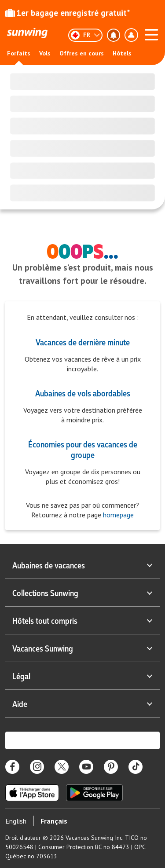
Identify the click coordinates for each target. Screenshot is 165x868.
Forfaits (19, 53)
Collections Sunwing (82, 593)
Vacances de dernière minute (83, 342)
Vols (45, 53)
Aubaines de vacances (82, 565)
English (16, 821)
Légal (82, 676)
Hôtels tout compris (82, 620)
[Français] (85, 35)
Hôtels (122, 53)
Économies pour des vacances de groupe (83, 449)
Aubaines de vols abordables (83, 393)
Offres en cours (82, 53)
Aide (82, 703)
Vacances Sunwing (82, 648)
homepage (117, 515)
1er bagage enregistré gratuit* (68, 13)
